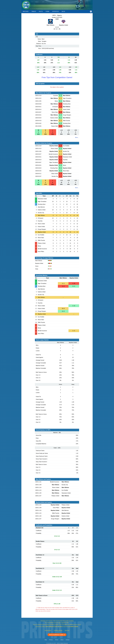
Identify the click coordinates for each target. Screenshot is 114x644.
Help (46, 640)
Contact (68, 640)
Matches (26, 11)
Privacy (51, 640)
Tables (34, 11)
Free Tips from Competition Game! (57, 77)
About (62, 640)
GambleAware (48, 630)
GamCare (67, 630)
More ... (77, 137)
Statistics (55, 11)
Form (47, 11)
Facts (41, 11)
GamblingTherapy (58, 630)
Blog (63, 11)
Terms (57, 640)
